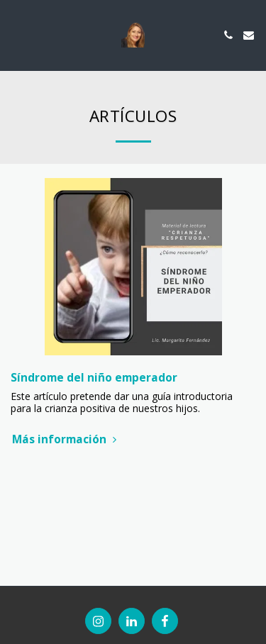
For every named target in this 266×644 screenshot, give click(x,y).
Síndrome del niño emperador (94, 378)
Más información (66, 439)
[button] (16, 34)
